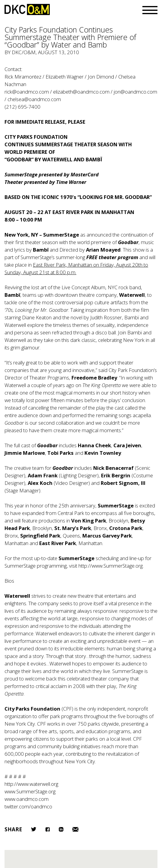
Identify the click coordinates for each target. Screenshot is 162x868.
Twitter (34, 829)
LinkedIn (61, 829)
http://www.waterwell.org (31, 784)
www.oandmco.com (27, 799)
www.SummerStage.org (30, 791)
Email (75, 829)
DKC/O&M (27, 9)
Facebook (48, 829)
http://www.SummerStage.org (111, 566)
